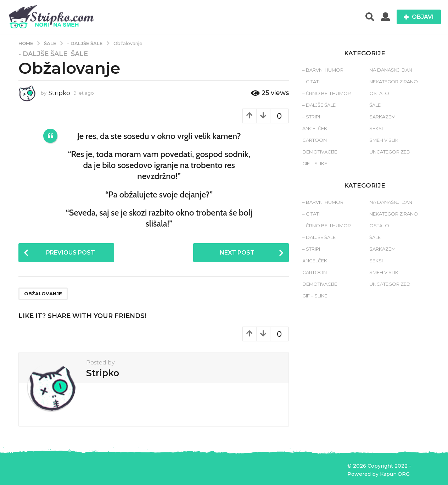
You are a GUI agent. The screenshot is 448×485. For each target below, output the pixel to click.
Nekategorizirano (394, 82)
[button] (370, 17)
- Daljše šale (43, 54)
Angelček (315, 128)
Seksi (376, 128)
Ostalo (379, 93)
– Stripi (311, 117)
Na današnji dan (391, 70)
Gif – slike (315, 163)
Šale (79, 54)
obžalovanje (43, 294)
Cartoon (315, 140)
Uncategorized (390, 152)
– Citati (311, 82)
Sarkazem (382, 117)
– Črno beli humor (327, 93)
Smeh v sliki (384, 140)
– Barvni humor (323, 70)
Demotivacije (320, 152)
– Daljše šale (319, 105)
